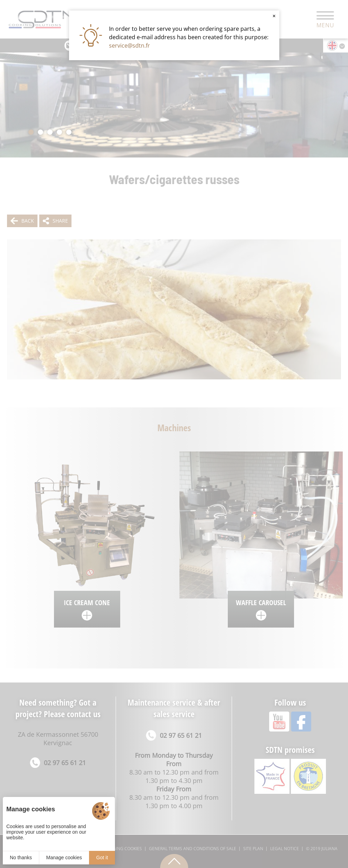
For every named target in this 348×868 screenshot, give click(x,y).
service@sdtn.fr (129, 45)
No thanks (21, 857)
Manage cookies (64, 857)
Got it (102, 857)
